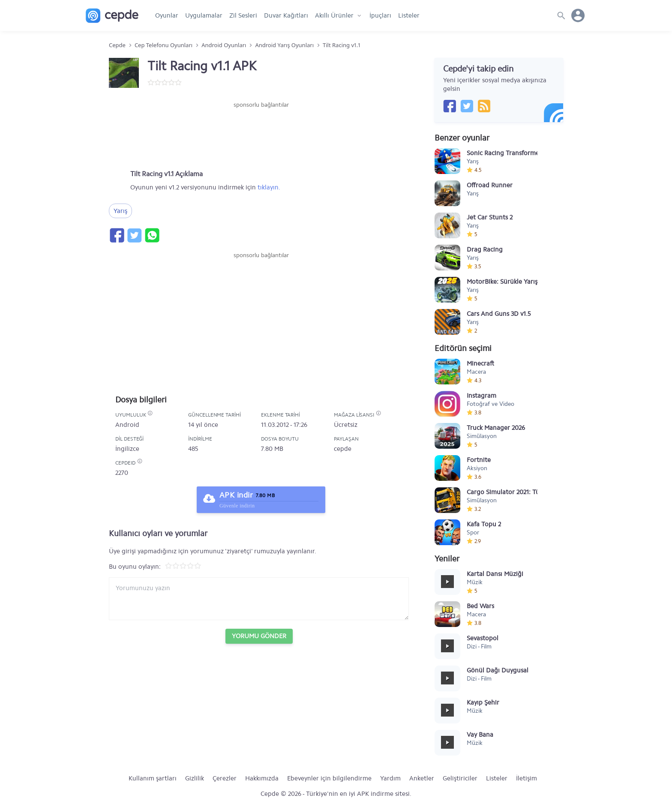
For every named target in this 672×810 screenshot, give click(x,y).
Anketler (422, 778)
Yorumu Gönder (259, 636)
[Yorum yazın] (259, 599)
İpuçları (380, 15)
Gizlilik (195, 778)
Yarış (120, 211)
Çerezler (225, 778)
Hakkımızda (262, 778)
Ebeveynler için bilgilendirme (329, 778)
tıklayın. (269, 187)
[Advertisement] (261, 135)
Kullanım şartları (153, 778)
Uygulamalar (204, 15)
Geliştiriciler (460, 778)
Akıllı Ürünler (334, 15)
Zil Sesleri (243, 15)
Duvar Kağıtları (286, 15)
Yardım (390, 778)
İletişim (526, 778)
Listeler (409, 15)
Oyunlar (167, 15)
